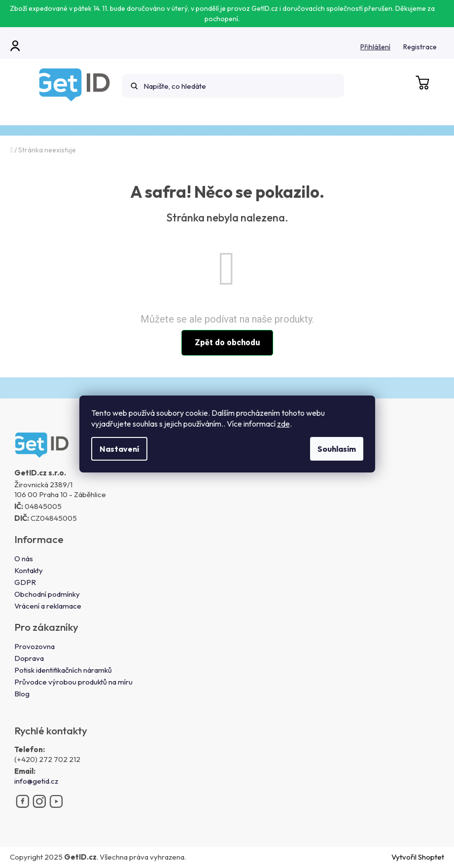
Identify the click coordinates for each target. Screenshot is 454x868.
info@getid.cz (36, 781)
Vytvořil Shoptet (418, 857)
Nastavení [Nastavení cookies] (119, 449)
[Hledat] (233, 86)
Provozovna (35, 646)
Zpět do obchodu (227, 343)
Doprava (29, 658)
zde (283, 424)
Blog (22, 694)
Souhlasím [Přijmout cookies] (337, 449)
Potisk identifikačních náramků (63, 670)
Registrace (420, 47)
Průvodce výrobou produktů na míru (73, 682)
